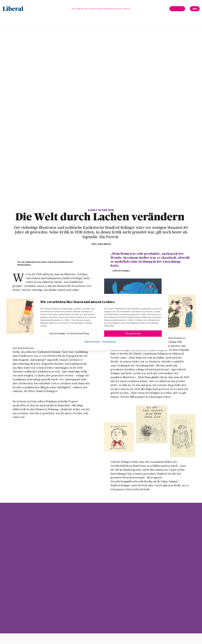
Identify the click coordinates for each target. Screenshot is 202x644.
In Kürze (83, 22)
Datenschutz (92, 342)
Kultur (149, 22)
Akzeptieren (133, 334)
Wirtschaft (134, 22)
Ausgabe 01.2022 (47, 22)
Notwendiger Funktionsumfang (69, 334)
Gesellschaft (115, 22)
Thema (98, 22)
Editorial (68, 22)
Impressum (109, 342)
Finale (162, 22)
